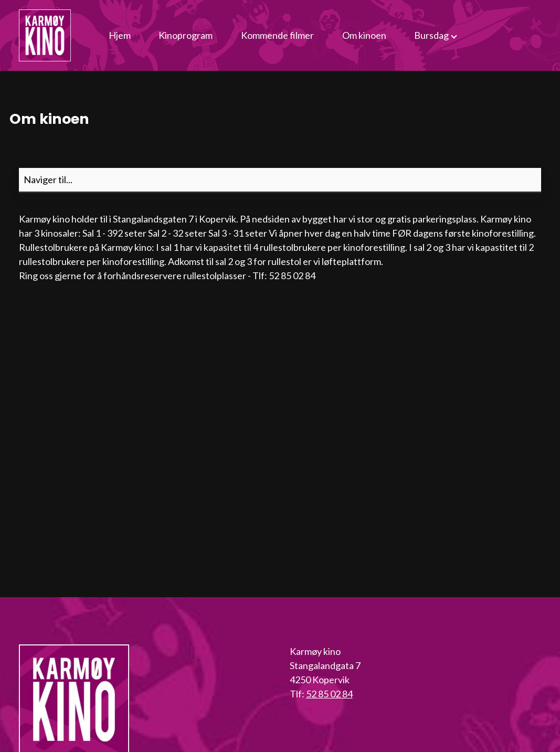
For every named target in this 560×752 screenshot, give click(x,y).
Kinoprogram (186, 35)
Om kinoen (364, 35)
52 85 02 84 (329, 694)
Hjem (120, 35)
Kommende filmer (277, 35)
